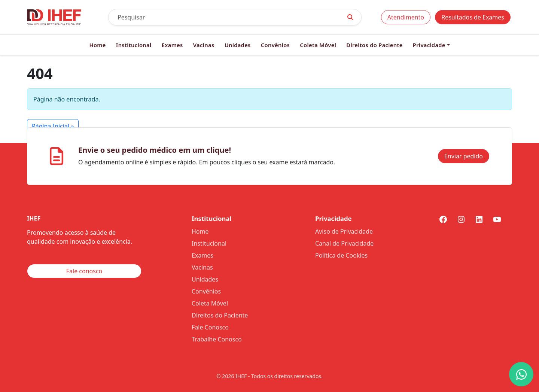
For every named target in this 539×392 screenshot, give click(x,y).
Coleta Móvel (318, 45)
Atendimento (406, 17)
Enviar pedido (464, 156)
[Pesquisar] (224, 17)
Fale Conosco (210, 327)
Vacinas (204, 45)
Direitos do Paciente (374, 45)
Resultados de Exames (473, 17)
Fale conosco (84, 271)
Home (97, 45)
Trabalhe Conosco (217, 339)
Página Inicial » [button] (53, 126)
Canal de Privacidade (344, 243)
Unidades (238, 45)
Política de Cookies (341, 255)
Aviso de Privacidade (344, 231)
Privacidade (429, 45)
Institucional (134, 45)
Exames (172, 45)
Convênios (275, 45)
